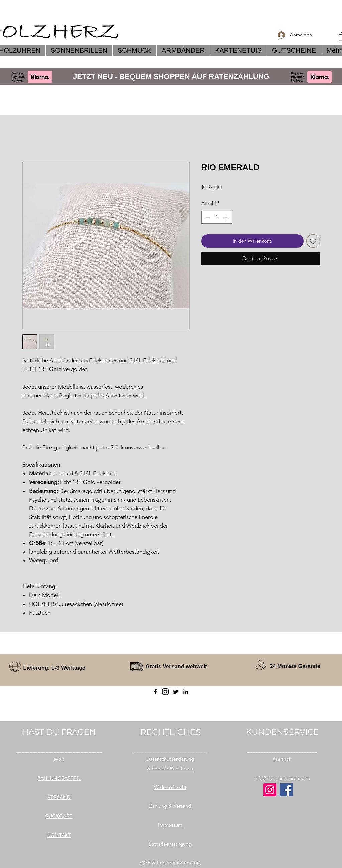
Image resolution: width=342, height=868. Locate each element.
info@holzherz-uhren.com (282, 778)
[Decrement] (207, 217)
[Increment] (226, 217)
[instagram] (165, 692)
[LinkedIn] (186, 692)
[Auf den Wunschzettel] (313, 241)
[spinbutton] (216, 217)
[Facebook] (155, 692)
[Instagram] (270, 790)
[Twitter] (176, 692)
